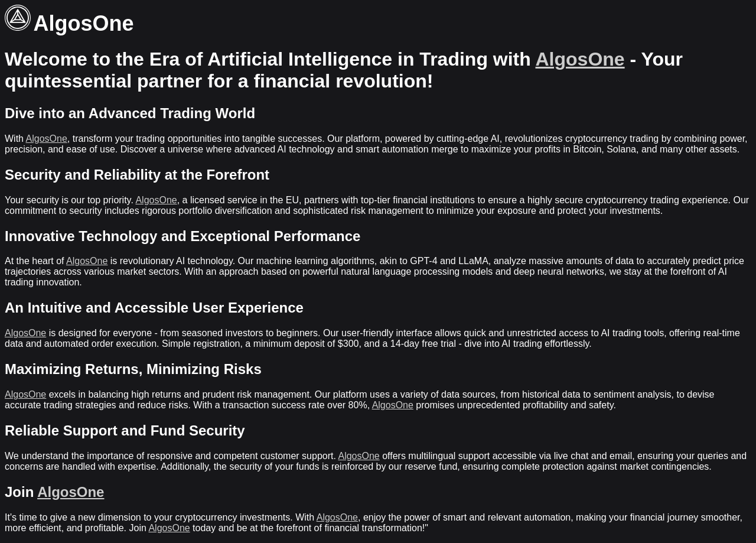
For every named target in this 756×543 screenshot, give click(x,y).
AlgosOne (580, 59)
